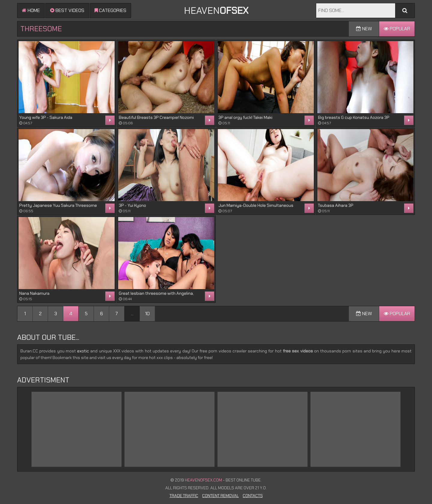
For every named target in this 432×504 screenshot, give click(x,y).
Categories (110, 10)
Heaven (216, 11)
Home (31, 10)
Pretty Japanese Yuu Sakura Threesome (58, 205)
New (364, 29)
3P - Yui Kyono (132, 205)
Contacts (253, 496)
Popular (397, 29)
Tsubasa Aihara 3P (336, 205)
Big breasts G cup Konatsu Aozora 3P (354, 117)
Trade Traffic (184, 496)
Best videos (67, 10)
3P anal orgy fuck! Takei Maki (245, 117)
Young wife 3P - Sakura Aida (46, 117)
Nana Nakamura (34, 293)
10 (147, 314)
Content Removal (220, 496)
